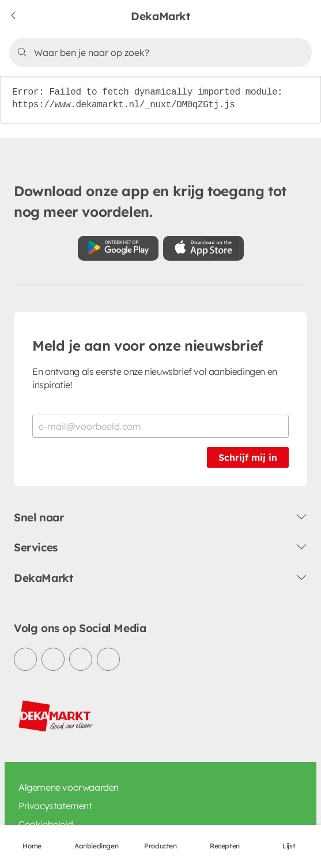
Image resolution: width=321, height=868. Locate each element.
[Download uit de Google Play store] (118, 248)
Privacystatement (55, 806)
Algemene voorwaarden (69, 787)
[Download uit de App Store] (203, 248)
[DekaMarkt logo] (56, 716)
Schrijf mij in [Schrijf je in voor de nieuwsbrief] (248, 457)
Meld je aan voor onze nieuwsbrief (148, 345)
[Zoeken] (158, 52)
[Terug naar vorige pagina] (21, 16)
